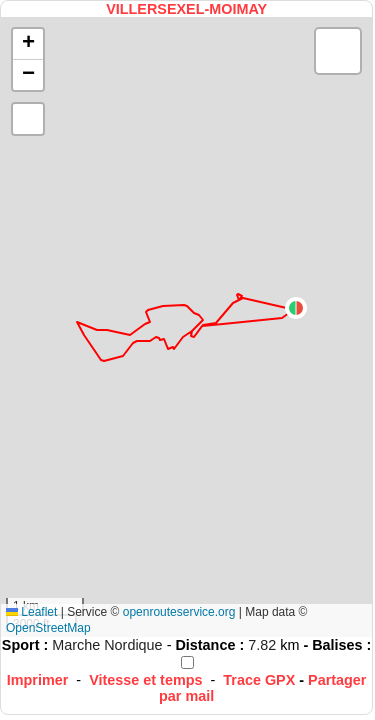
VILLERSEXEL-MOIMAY (186, 9)
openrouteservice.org (179, 612)
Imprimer (38, 680)
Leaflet (31, 612)
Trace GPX (259, 680)
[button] (296, 308)
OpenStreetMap (48, 628)
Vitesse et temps (145, 680)
